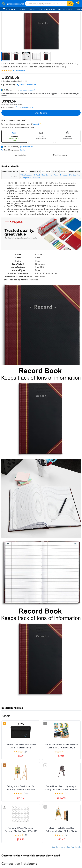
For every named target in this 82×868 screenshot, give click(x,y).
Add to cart (41, 113)
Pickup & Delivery (65, 9)
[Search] (71, 4)
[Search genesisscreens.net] (46, 4)
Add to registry (60, 155)
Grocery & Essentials (47, 9)
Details (22, 150)
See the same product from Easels (66, 847)
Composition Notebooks (31, 178)
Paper (56, 175)
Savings (32, 9)
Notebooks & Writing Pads (70, 175)
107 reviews (21, 71)
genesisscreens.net (28, 90)
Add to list (20, 155)
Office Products (26, 175)
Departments (9, 9)
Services (23, 9)
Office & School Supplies (43, 175)
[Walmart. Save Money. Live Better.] (13, 4)
